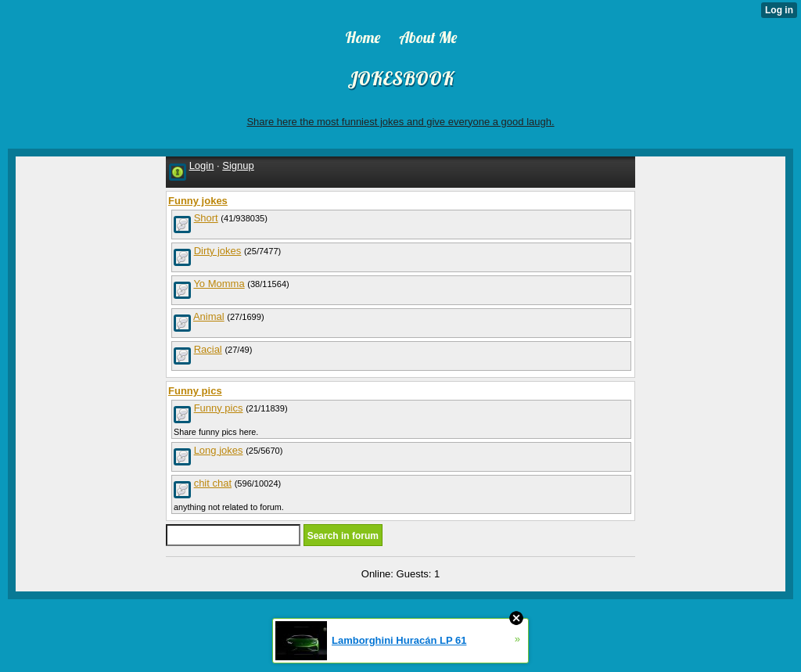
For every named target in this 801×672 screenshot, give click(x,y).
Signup (238, 165)
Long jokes (219, 450)
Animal (209, 316)
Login (202, 165)
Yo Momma (219, 284)
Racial (208, 349)
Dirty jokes (218, 251)
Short (206, 218)
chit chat (213, 483)
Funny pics (219, 408)
